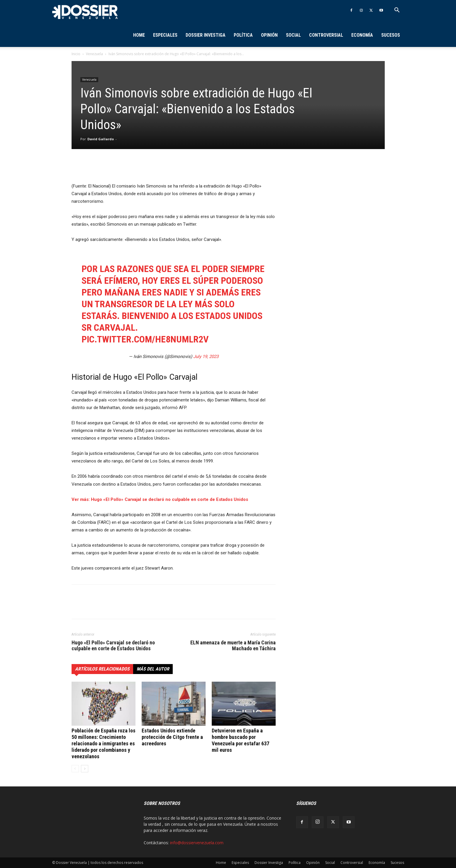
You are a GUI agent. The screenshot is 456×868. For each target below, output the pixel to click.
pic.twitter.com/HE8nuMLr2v (145, 339)
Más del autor (153, 669)
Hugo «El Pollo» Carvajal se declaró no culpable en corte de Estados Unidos (113, 646)
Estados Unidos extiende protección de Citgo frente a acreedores (172, 737)
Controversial (326, 35)
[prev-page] (75, 769)
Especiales (165, 35)
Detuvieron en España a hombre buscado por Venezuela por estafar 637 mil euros (240, 740)
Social (293, 35)
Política (243, 35)
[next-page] (85, 769)
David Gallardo (101, 139)
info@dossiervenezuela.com (197, 843)
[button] (397, 11)
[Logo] (85, 12)
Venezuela (94, 54)
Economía (362, 35)
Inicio (76, 54)
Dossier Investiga (206, 35)
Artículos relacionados (102, 669)
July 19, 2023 (206, 357)
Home (139, 35)
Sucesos (391, 35)
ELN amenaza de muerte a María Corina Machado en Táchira (233, 646)
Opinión (269, 35)
